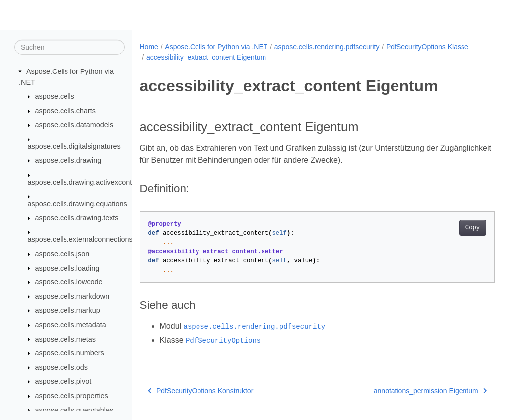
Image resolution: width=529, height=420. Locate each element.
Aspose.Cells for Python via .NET (216, 47)
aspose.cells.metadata (71, 325)
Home (149, 47)
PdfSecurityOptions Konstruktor (201, 391)
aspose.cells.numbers (70, 353)
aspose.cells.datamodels (74, 125)
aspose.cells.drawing (68, 160)
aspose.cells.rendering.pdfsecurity (327, 47)
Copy (473, 228)
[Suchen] (69, 47)
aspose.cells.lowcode (69, 282)
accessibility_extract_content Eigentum (206, 57)
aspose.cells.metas (66, 339)
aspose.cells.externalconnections (80, 239)
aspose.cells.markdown (72, 296)
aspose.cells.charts (66, 111)
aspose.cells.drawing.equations (77, 204)
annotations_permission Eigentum (430, 391)
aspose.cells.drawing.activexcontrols (86, 182)
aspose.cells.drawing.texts (77, 218)
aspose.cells (55, 96)
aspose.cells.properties (72, 396)
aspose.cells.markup (68, 310)
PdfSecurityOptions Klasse (427, 47)
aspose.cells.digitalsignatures (74, 146)
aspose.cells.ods (62, 367)
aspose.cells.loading (67, 268)
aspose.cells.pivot (64, 381)
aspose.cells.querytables (74, 410)
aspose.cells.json (63, 254)
